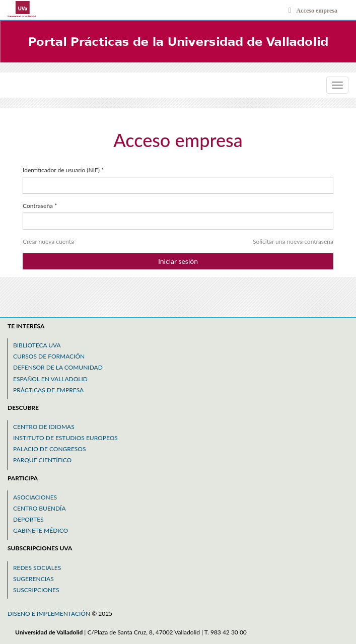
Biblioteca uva (37, 345)
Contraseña (40, 206)
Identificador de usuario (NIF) (63, 170)
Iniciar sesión (178, 261)
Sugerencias (33, 579)
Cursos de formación (49, 356)
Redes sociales (37, 568)
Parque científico (42, 460)
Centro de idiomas (44, 427)
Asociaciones (35, 497)
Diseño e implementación (50, 614)
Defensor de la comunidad (58, 367)
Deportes (28, 519)
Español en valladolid (50, 379)
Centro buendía (40, 508)
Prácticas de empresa (48, 390)
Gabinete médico (41, 530)
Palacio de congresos (49, 449)
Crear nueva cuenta (48, 241)
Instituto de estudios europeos (65, 438)
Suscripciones (36, 590)
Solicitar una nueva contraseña (293, 241)
